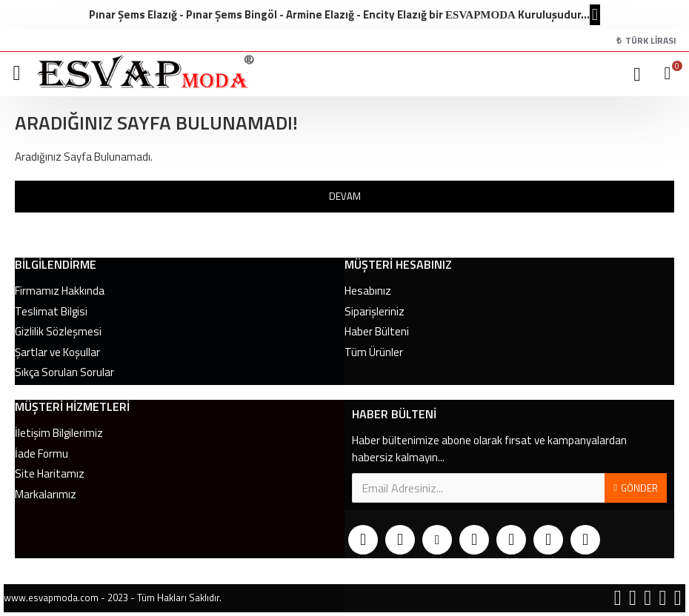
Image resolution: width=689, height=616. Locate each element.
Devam (345, 196)
